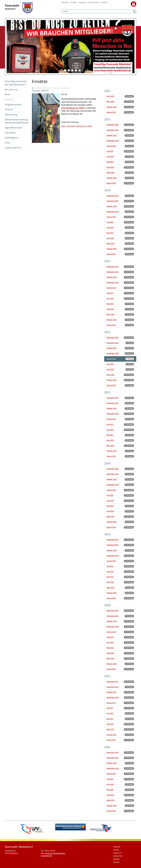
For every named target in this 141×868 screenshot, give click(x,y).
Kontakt (74, 3)
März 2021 (110, 446)
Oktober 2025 (112, 135)
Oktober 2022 (112, 348)
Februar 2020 (111, 522)
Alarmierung (11, 115)
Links (7, 143)
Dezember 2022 (112, 338)
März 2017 (110, 729)
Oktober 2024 (112, 206)
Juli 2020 (110, 495)
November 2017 (112, 687)
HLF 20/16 (71, 126)
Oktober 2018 (112, 621)
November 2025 (112, 130)
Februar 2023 (111, 320)
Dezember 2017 (112, 682)
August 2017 (111, 703)
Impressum (83, 3)
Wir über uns (11, 90)
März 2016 (110, 800)
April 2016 (110, 795)
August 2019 (111, 561)
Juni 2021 (110, 430)
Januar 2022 (111, 385)
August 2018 (111, 632)
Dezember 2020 (112, 469)
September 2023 (113, 283)
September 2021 (113, 414)
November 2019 (112, 545)
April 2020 (110, 511)
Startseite (65, 3)
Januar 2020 (111, 527)
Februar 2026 (111, 107)
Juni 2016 (110, 784)
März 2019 (110, 588)
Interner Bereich (13, 148)
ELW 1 (64, 126)
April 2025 (110, 167)
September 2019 (113, 556)
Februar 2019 (111, 593)
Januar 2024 (111, 254)
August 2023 (111, 288)
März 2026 (110, 102)
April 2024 (110, 238)
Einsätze (9, 99)
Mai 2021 (110, 435)
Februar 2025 (111, 178)
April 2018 (110, 653)
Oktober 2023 (112, 277)
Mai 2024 (110, 233)
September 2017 (113, 697)
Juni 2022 (110, 364)
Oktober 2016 (112, 763)
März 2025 (110, 173)
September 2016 (113, 768)
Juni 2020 (110, 501)
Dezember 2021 (112, 398)
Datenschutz (94, 3)
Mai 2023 (110, 304)
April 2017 (110, 724)
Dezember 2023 (112, 267)
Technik (9, 109)
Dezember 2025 (112, 125)
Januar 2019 (111, 598)
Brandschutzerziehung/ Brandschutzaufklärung (16, 121)
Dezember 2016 (112, 753)
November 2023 (112, 272)
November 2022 (112, 343)
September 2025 (113, 141)
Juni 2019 (110, 572)
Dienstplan (10, 133)
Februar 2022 (111, 380)
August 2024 (111, 217)
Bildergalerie (11, 138)
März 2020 (110, 517)
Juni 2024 (110, 227)
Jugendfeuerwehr (14, 128)
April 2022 (110, 369)
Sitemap (104, 3)
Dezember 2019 (112, 540)
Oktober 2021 (112, 408)
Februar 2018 (111, 664)
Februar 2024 (111, 249)
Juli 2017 (110, 708)
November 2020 (112, 474)
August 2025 (111, 146)
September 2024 (113, 212)
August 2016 (111, 774)
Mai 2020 (110, 506)
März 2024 (110, 244)
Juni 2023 (110, 299)
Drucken (116, 862)
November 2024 (112, 201)
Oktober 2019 (112, 550)
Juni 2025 (110, 157)
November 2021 (112, 403)
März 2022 (110, 375)
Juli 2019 (110, 566)
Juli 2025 (110, 151)
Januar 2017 (111, 740)
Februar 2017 (111, 735)
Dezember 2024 (112, 196)
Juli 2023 (110, 293)
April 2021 (110, 440)
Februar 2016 (111, 806)
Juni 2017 (110, 713)
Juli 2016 (110, 779)
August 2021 (111, 419)
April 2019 (110, 582)
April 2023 (110, 309)
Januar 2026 (111, 112)
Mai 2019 (110, 577)
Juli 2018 (110, 637)
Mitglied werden (13, 104)
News (7, 94)
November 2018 (112, 616)
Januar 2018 (111, 669)
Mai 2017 (110, 719)
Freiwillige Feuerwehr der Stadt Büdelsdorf (16, 83)
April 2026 (110, 96)
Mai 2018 (110, 648)
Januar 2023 (111, 325)
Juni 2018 (110, 642)
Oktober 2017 (112, 692)
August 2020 (111, 490)
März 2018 (110, 658)
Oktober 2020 (112, 479)
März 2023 (110, 314)
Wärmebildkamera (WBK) (73, 108)
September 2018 (113, 627)
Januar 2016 (111, 811)
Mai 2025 (110, 162)
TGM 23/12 (80, 126)
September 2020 (113, 485)
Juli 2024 (110, 222)
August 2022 (111, 359)
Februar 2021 (111, 451)
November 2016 (112, 758)
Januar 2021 (111, 456)
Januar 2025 (111, 183)
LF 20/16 (88, 126)
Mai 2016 (110, 790)
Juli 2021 (110, 424)
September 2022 (113, 353)
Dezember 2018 (112, 611)
